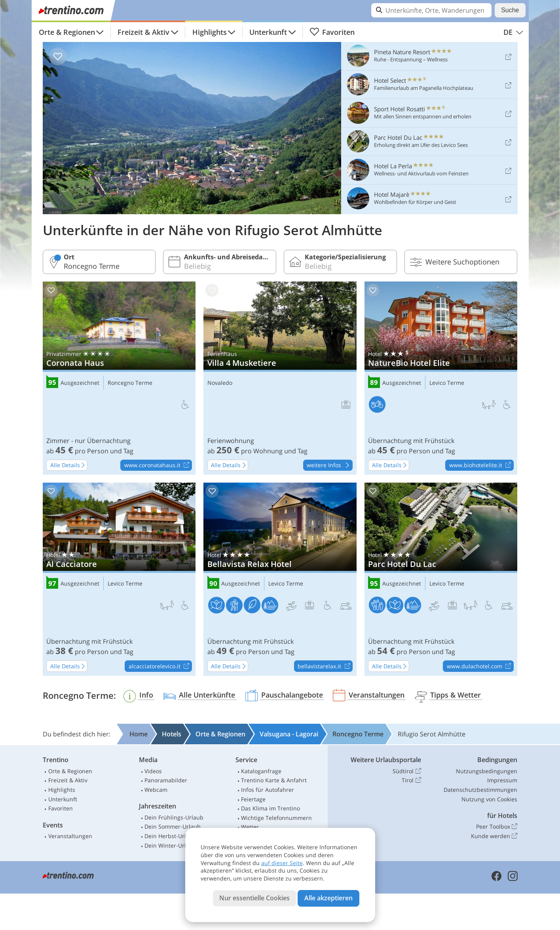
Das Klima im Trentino (271, 808)
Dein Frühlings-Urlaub (174, 817)
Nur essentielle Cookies (254, 898)
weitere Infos (329, 466)
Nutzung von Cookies (489, 799)
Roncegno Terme (130, 383)
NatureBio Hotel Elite (441, 378)
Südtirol (407, 771)
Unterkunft (268, 32)
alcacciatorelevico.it (160, 666)
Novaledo (220, 383)
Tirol (411, 780)
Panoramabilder (166, 780)
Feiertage (253, 799)
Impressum (502, 780)
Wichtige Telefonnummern (276, 818)
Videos (153, 771)
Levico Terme (447, 383)
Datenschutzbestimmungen (480, 790)
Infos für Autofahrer (268, 790)
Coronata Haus (119, 378)
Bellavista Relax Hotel (280, 579)
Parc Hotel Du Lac (441, 579)
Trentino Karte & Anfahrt (274, 780)
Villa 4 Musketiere (280, 378)
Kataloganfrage (261, 771)
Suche (510, 10)
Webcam (156, 790)
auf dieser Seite (282, 863)
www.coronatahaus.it (158, 466)
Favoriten (332, 32)
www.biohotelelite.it (481, 466)
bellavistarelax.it (325, 666)
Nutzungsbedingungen (487, 771)
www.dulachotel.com (480, 666)
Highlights (210, 32)
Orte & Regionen (67, 32)
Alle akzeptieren (328, 898)
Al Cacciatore (119, 579)
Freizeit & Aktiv (143, 32)
